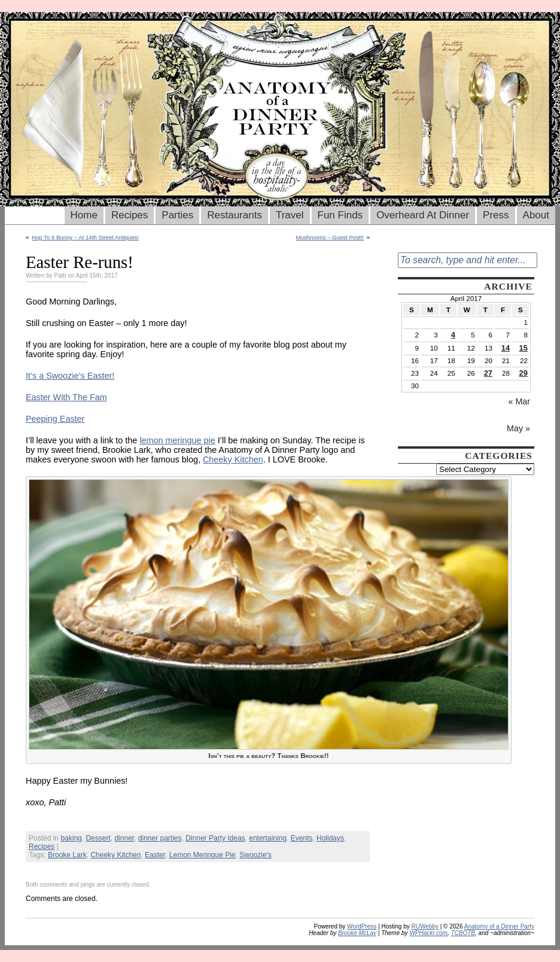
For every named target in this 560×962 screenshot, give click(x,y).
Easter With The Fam (66, 397)
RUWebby (425, 926)
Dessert (98, 838)
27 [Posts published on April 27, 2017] (488, 373)
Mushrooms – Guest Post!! (330, 237)
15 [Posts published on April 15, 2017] (524, 348)
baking (71, 838)
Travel (290, 215)
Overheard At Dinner (423, 215)
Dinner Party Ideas (215, 838)
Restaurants (235, 215)
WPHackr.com (428, 933)
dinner (124, 838)
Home (84, 215)
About (536, 215)
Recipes (130, 215)
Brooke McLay (357, 933)
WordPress (362, 926)
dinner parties (160, 838)
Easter (155, 855)
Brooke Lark (67, 855)
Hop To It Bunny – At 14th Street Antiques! (85, 237)
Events (302, 838)
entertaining (268, 838)
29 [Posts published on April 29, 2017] (524, 373)
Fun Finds (340, 215)
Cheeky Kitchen (233, 459)
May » (518, 428)
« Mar (519, 401)
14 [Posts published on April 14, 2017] (506, 348)
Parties (177, 215)
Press (496, 215)
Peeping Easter (55, 419)
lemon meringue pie (177, 440)
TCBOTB (463, 933)
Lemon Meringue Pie (203, 855)
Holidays (330, 838)
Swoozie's (255, 855)
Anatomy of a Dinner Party (499, 926)
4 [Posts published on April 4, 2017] (453, 335)
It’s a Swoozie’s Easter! (70, 376)
